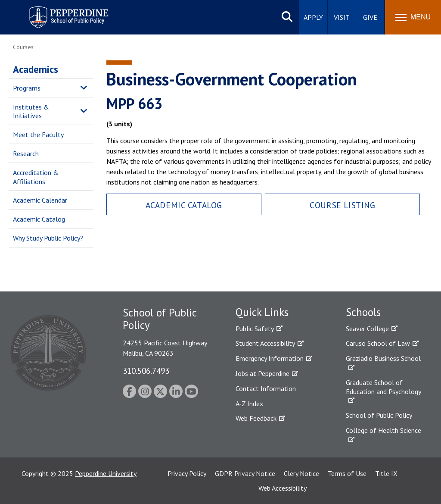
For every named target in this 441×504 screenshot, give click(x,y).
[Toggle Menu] (413, 17)
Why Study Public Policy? (48, 238)
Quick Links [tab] (262, 312)
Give (370, 17)
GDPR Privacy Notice (245, 473)
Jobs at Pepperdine (262, 373)
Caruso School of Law (378, 343)
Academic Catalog (39, 219)
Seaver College (367, 329)
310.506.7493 (146, 371)
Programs (27, 88)
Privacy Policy (187, 473)
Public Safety (255, 329)
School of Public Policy (379, 415)
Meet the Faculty (38, 135)
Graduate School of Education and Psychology (384, 387)
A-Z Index (249, 404)
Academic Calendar (40, 200)
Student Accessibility (265, 343)
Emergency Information (270, 358)
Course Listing (342, 205)
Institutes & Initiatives (31, 111)
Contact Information (266, 388)
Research (26, 153)
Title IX (386, 473)
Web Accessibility (283, 488)
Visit (342, 17)
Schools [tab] (363, 312)
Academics (36, 69)
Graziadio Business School (383, 358)
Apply (313, 17)
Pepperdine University (106, 473)
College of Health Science (384, 430)
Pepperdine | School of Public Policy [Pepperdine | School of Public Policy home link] (60, 12)
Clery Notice (301, 473)
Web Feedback (256, 418)
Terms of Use (347, 473)
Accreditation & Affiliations (36, 177)
